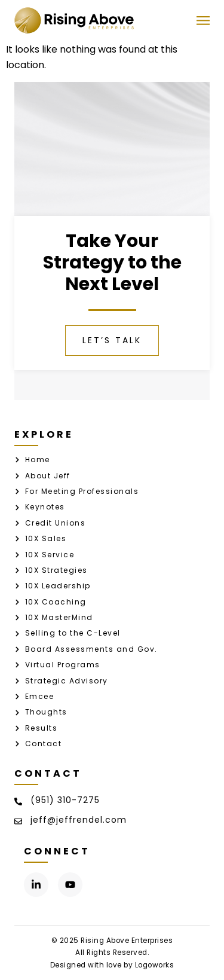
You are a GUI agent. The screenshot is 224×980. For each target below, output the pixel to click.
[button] (203, 21)
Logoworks (155, 965)
